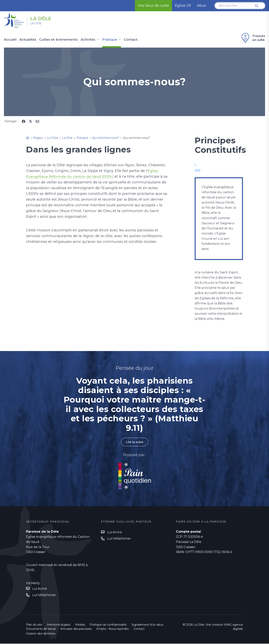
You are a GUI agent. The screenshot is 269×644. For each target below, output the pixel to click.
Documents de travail (41, 629)
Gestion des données (41, 634)
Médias (80, 625)
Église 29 (183, 6)
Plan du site (34, 625)
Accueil (10, 40)
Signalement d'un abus (147, 625)
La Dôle (44, 18)
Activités (88, 40)
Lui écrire (40, 589)
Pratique (110, 40)
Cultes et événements (58, 40)
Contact (131, 40)
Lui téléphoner (44, 595)
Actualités (28, 40)
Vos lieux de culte (153, 6)
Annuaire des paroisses (76, 629)
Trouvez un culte (253, 38)
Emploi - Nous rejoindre (113, 629)
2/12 (198, 170)
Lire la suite (134, 442)
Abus (201, 6)
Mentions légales (59, 625)
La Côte (38, 24)
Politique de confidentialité (108, 625)
